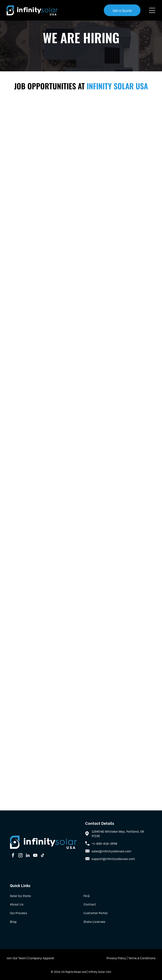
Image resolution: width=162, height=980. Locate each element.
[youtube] (35, 856)
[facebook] (13, 856)
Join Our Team (16, 958)
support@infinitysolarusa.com (113, 859)
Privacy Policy (116, 958)
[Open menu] (152, 10)
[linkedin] (28, 856)
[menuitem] (44, 896)
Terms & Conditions (142, 958)
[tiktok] (43, 856)
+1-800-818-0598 (104, 843)
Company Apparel (41, 958)
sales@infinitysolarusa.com (111, 851)
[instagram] (20, 856)
